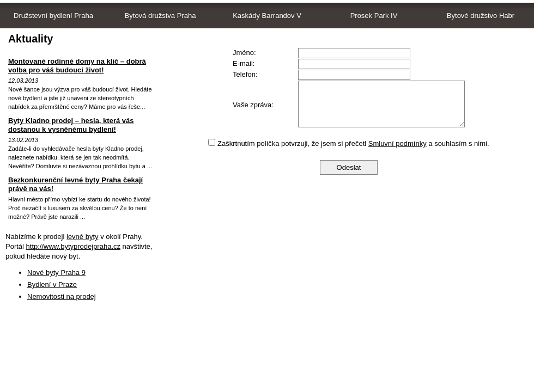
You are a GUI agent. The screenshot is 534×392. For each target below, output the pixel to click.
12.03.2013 (23, 81)
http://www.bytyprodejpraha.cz (73, 246)
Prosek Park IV (374, 16)
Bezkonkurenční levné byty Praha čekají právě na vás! (75, 184)
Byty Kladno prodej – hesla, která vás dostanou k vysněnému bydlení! (71, 125)
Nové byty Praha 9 (56, 272)
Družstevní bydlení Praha (53, 16)
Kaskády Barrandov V (267, 16)
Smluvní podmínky (398, 143)
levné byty (83, 237)
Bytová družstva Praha (160, 16)
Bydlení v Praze (52, 284)
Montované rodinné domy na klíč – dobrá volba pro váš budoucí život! (77, 66)
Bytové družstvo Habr (481, 16)
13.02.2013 (23, 140)
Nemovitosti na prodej (62, 296)
